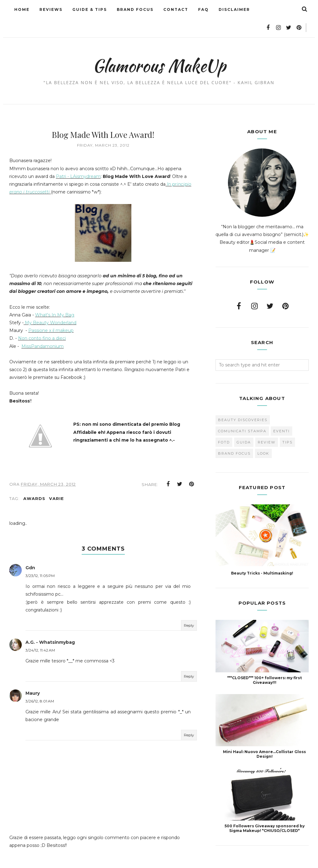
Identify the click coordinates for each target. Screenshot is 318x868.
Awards (34, 482)
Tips (287, 424)
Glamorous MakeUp (159, 45)
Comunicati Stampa (242, 412)
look (263, 435)
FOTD (224, 424)
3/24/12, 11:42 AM (40, 634)
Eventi (282, 412)
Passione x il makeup (51, 312)
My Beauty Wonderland (51, 304)
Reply (189, 609)
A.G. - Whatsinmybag (50, 626)
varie (57, 482)
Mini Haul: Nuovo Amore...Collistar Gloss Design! (264, 735)
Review (267, 424)
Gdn (30, 552)
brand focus (234, 435)
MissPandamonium (43, 328)
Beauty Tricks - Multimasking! (262, 554)
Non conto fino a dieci (42, 320)
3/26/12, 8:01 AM (40, 685)
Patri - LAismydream (78, 158)
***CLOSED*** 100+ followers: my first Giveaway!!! (265, 661)
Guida (244, 424)
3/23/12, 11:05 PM (40, 559)
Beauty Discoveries (243, 401)
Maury (33, 677)
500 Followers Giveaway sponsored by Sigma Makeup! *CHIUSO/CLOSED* (265, 810)
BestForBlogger (195, 860)
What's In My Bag (55, 296)
